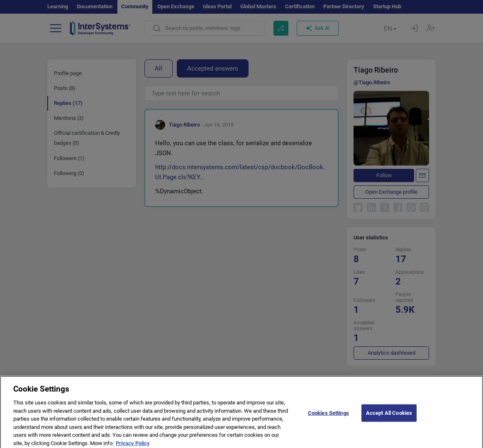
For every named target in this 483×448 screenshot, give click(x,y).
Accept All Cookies (389, 415)
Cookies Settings (328, 415)
